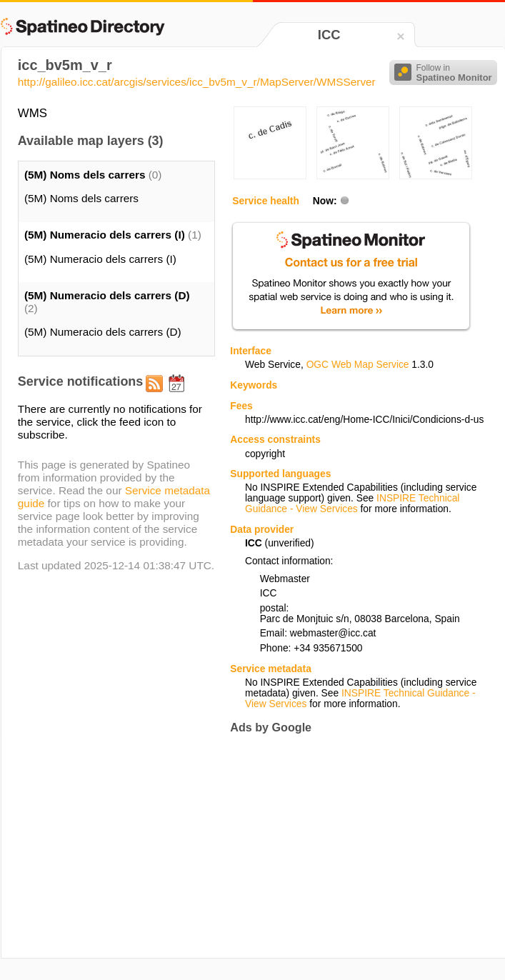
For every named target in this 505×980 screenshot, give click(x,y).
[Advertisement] (350, 846)
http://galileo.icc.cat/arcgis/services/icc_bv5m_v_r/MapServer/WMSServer (197, 82)
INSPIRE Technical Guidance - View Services (352, 504)
